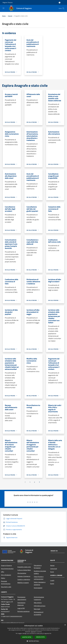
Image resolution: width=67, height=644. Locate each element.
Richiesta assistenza (23, 611)
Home (4, 16)
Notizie (52, 565)
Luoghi (52, 580)
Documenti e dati (6, 587)
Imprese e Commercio (24, 576)
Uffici (3, 572)
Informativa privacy (40, 606)
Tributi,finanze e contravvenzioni (39, 578)
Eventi (52, 584)
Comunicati (54, 569)
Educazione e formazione (38, 567)
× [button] (65, 625)
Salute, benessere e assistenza (40, 583)
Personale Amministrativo (6, 582)
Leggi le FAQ (21, 608)
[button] (33, 641)
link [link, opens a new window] (50, 633)
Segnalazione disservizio (21, 604)
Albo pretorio (38, 603)
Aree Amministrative (7, 569)
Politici (3, 578)
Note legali (37, 609)
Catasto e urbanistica (24, 579)
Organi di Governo (6, 565)
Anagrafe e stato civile (24, 567)
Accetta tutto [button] (27, 637)
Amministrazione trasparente (39, 598)
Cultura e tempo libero (24, 570)
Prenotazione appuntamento (22, 598)
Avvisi (52, 572)
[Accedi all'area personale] (60, 3)
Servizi (10, 16)
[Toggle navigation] (3, 8)
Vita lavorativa (22, 573)
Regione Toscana (8, 2)
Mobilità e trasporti (23, 583)
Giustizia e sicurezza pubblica (40, 572)
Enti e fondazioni (6, 575)
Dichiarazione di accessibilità (39, 613)
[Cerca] (63, 8)
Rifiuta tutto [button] (41, 637)
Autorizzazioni (38, 588)
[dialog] (33, 634)
